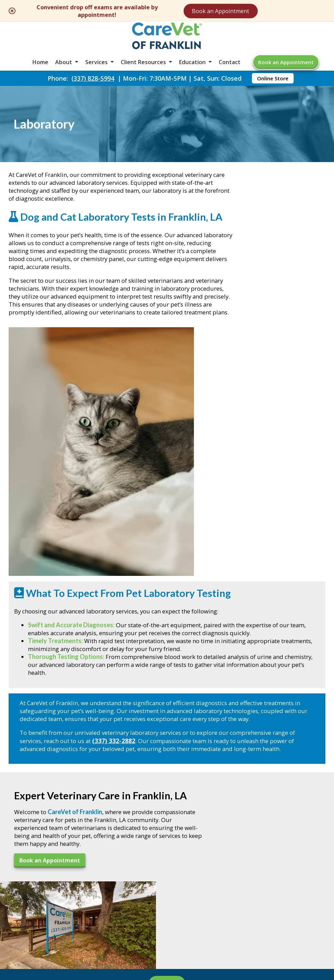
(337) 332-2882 (151, 596)
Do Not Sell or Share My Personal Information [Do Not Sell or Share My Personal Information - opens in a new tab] (167, 938)
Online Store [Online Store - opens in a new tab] (273, 90)
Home (40, 70)
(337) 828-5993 (43, 864)
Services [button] (96, 70)
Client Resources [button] (143, 70)
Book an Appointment (265, 11)
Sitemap (159, 923)
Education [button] (192, 70)
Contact (230, 70)
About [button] (64, 70)
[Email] (159, 794)
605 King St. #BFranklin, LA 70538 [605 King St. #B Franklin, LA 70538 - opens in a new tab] (42, 836)
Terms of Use (201, 923)
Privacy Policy (252, 923)
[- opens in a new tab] (167, 794)
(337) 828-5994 (93, 90)
